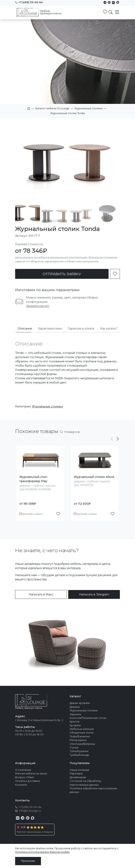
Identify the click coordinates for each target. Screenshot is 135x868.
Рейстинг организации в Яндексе (35, 832)
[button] (118, 439)
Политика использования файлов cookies (42, 852)
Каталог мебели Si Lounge (52, 108)
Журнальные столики (88, 108)
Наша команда (79, 770)
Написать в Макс (41, 594)
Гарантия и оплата (81, 329)
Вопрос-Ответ (25, 777)
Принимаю (28, 861)
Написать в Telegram (94, 594)
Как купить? (109, 329)
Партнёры (76, 773)
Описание (25, 329)
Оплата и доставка (27, 781)
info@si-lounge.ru (30, 811)
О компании (23, 770)
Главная (29, 108)
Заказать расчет (38, 306)
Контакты (21, 785)
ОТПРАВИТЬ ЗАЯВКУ (62, 274)
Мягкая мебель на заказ (31, 773)
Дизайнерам (78, 777)
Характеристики (50, 329)
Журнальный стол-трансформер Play (34, 479)
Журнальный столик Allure (94, 477)
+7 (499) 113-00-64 (29, 2)
